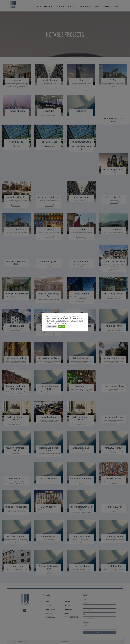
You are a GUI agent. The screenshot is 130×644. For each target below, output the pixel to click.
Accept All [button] (62, 327)
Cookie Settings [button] (52, 327)
